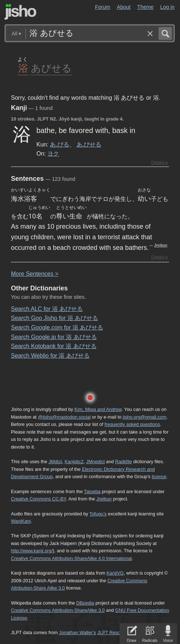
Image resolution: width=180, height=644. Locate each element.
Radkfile (124, 462)
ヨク (53, 153)
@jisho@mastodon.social (64, 417)
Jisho (20, 12)
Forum (103, 7)
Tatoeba (92, 491)
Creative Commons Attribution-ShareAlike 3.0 (58, 610)
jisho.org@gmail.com (145, 417)
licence (159, 477)
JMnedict (95, 462)
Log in (167, 7)
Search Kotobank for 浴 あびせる (54, 346)
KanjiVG (115, 573)
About (124, 7)
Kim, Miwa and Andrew (98, 409)
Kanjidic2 (74, 462)
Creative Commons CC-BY (38, 499)
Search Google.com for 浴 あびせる (57, 327)
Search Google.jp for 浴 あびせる (54, 337)
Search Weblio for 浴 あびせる (50, 356)
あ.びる (59, 144)
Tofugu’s (98, 514)
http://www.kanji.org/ (32, 551)
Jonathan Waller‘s (77, 632)
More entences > (35, 274)
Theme (146, 7)
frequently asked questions (132, 424)
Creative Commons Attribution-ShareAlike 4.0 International (71, 558)
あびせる (51, 68)
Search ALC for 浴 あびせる (47, 309)
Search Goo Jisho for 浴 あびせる (54, 318)
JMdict (55, 462)
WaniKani (21, 521)
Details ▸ (160, 163)
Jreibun (161, 245)
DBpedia (85, 603)
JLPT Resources (114, 632)
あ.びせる (89, 144)
